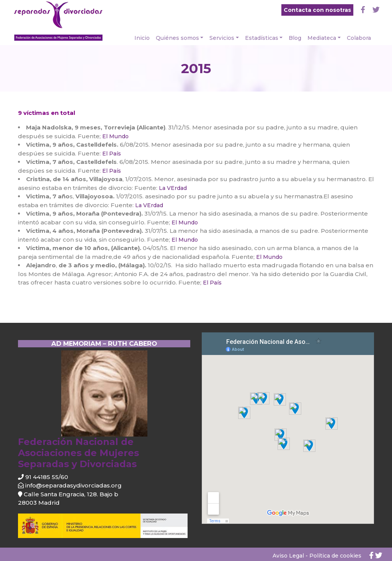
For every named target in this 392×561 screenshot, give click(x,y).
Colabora (359, 38)
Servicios (222, 38)
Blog (295, 38)
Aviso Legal (288, 556)
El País (111, 154)
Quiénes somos (177, 38)
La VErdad (172, 188)
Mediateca (322, 38)
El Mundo (115, 136)
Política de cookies (335, 556)
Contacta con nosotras (317, 10)
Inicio (142, 38)
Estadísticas (262, 38)
